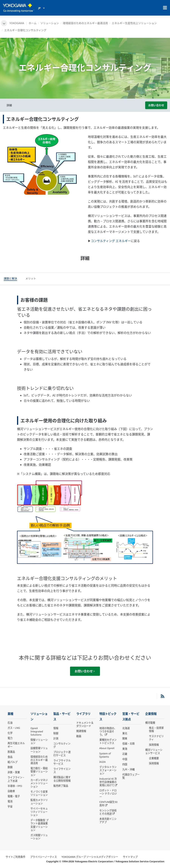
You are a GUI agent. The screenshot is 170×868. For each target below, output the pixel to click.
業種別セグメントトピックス (108, 741)
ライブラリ (83, 714)
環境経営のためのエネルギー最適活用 (85, 23)
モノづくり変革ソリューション (39, 793)
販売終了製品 (61, 786)
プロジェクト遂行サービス (62, 754)
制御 (56, 733)
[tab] (10, 279)
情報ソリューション (39, 741)
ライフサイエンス (62, 770)
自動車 (11, 791)
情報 (56, 728)
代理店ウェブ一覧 (131, 776)
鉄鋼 (10, 767)
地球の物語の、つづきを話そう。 (108, 731)
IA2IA (103, 762)
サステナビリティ (156, 738)
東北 (125, 733)
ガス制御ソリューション (39, 837)
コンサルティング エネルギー (111, 241)
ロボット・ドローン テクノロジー (108, 794)
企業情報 (151, 714)
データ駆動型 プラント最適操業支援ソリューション (39, 825)
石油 (10, 723)
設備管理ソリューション (39, 750)
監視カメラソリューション (39, 802)
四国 (125, 764)
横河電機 (150, 723)
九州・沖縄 (128, 769)
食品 (10, 757)
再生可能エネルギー (16, 745)
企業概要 (154, 758)
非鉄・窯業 (14, 772)
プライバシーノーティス (43, 857)
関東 (125, 738)
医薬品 (11, 752)
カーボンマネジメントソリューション (39, 783)
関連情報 (81, 731)
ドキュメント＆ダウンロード (85, 724)
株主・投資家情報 (156, 729)
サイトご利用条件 (16, 857)
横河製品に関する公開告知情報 (62, 779)
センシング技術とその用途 (108, 812)
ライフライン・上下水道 (16, 779)
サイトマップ (130, 857)
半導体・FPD (15, 786)
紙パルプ (12, 762)
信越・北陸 (128, 744)
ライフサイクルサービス (62, 762)
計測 (56, 738)
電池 (10, 801)
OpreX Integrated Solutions (37, 731)
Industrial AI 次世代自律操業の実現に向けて (108, 782)
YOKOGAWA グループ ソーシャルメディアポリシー (90, 857)
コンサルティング (62, 745)
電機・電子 (14, 796)
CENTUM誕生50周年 (108, 804)
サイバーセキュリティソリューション (39, 812)
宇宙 (10, 806)
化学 (10, 733)
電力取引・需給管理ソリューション (39, 771)
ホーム (33, 23)
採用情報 (154, 745)
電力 (10, 738)
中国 (125, 759)
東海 (125, 749)
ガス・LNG (14, 728)
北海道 (126, 728)
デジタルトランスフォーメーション (108, 770)
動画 (79, 736)
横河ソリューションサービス (154, 751)
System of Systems (105, 755)
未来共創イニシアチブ (108, 820)
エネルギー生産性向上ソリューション (134, 23)
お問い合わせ (156, 105)
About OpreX (107, 748)
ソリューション (50, 23)
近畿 (125, 754)
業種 (10, 714)
